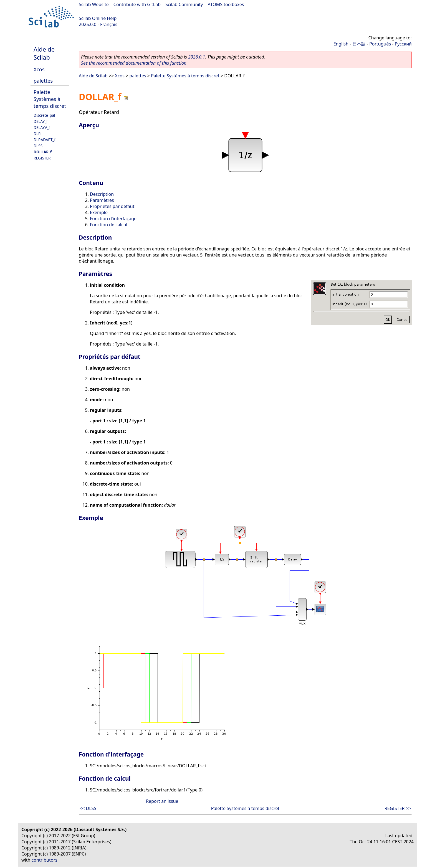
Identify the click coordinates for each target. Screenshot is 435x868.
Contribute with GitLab (137, 4)
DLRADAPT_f (45, 140)
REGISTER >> (398, 808)
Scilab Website (94, 4)
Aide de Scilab (44, 53)
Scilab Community (184, 4)
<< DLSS (88, 808)
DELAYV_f (42, 127)
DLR (37, 134)
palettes (43, 81)
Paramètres (102, 200)
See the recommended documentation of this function (134, 63)
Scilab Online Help (98, 18)
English (341, 44)
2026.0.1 (197, 57)
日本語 (359, 44)
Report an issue (162, 801)
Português (380, 44)
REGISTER (42, 158)
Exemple (99, 212)
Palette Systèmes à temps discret (50, 99)
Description (102, 194)
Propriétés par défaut (112, 206)
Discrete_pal (44, 115)
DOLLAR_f (43, 152)
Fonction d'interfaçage (113, 219)
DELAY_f (41, 121)
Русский (403, 44)
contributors (45, 860)
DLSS (38, 146)
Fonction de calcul (109, 225)
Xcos (39, 69)
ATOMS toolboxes (226, 4)
